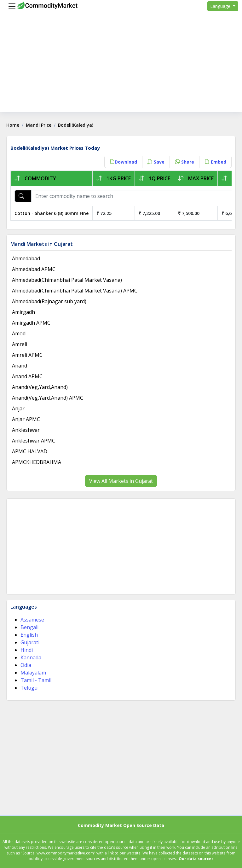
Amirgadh (23, 312)
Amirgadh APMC (31, 323)
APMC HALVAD (30, 451)
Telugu (29, 688)
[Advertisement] (121, 68)
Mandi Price (39, 125)
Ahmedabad (26, 258)
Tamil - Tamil (36, 680)
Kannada (31, 657)
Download (123, 162)
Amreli (20, 344)
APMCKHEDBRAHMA (37, 462)
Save (156, 162)
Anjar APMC (26, 419)
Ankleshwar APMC (34, 441)
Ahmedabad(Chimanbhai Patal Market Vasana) (67, 280)
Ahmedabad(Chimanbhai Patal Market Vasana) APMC (75, 291)
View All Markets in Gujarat (121, 481)
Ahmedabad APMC (34, 269)
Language (221, 6)
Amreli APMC (27, 355)
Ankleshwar (26, 430)
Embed (215, 162)
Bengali (29, 627)
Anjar (18, 408)
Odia (26, 665)
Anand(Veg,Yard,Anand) (40, 387)
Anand (20, 366)
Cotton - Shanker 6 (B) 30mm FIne (52, 213)
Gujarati (30, 642)
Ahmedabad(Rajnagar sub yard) (49, 301)
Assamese (32, 620)
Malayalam (33, 673)
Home (13, 125)
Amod (19, 333)
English (29, 635)
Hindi (27, 650)
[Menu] (10, 6)
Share (184, 162)
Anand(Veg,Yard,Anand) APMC (48, 398)
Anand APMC (27, 376)
